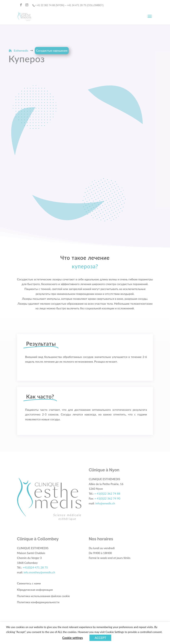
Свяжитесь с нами (29, 583)
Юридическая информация (35, 590)
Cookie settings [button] (72, 638)
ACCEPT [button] (100, 638)
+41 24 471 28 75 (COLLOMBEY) (85, 5)
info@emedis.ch (105, 503)
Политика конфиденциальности (38, 602)
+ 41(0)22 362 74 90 (107, 498)
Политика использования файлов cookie (44, 596)
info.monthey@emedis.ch (39, 572)
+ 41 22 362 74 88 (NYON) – (51, 5)
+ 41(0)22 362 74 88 (107, 494)
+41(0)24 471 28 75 (35, 567)
